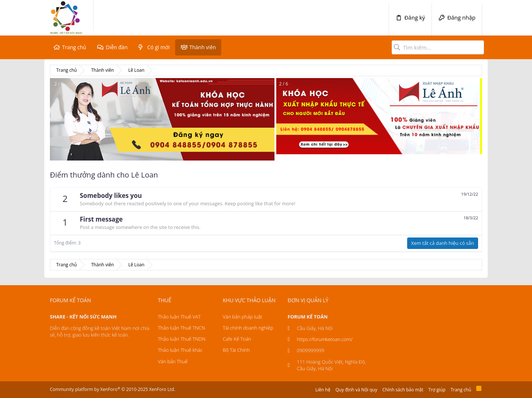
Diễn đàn (117, 47)
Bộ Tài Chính (236, 350)
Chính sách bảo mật (403, 390)
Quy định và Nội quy (356, 390)
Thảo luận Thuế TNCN (182, 328)
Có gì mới (159, 47)
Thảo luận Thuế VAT (180, 317)
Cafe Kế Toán (237, 339)
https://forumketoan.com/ (325, 339)
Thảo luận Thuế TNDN (182, 339)
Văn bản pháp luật (242, 317)
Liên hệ (323, 390)
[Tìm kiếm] (438, 47)
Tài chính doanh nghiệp (248, 328)
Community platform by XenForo (112, 389)
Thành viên (202, 47)
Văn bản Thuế (173, 361)
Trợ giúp (437, 390)
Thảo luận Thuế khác (180, 350)
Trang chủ (74, 47)
